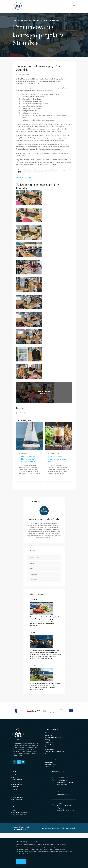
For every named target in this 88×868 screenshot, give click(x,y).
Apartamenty (49, 762)
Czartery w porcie (18, 782)
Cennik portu (16, 777)
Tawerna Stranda (18, 797)
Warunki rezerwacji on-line (50, 828)
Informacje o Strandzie (52, 733)
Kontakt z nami (58, 772)
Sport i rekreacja (17, 784)
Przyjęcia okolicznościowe (20, 815)
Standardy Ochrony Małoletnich (55, 752)
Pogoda (15, 789)
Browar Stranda (17, 800)
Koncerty (15, 787)
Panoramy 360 (34, 574)
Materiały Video (50, 749)
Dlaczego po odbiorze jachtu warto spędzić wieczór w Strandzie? (27, 459)
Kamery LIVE (33, 580)
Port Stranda (16, 775)
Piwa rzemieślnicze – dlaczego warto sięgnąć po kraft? (58, 459)
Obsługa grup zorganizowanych (22, 813)
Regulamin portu (17, 780)
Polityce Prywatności (24, 854)
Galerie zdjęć (49, 742)
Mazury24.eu (24, 827)
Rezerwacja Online (51, 764)
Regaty (15, 810)
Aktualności (49, 735)
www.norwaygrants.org (23, 177)
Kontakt (48, 754)
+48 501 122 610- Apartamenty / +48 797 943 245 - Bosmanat (65, 782)
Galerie (32, 563)
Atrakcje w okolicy (51, 767)
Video (32, 569)
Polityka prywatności (68, 828)
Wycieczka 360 (34, 558)
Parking (48, 740)
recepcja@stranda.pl (63, 795)
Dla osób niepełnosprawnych (54, 737)
